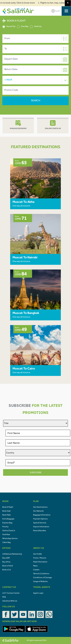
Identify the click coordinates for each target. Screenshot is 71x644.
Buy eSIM (6, 558)
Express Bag (7, 523)
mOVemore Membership (12, 554)
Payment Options (40, 519)
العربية (56, 11)
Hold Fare (6, 535)
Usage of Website (40, 582)
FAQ (4, 597)
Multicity (36, 27)
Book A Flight (8, 507)
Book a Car (7, 570)
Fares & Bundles (40, 531)
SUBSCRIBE (36, 472)
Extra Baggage (8, 519)
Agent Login (38, 593)
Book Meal (6, 515)
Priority (5, 527)
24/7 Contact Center (11, 593)
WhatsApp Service (10, 539)
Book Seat (6, 511)
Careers (36, 570)
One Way (23, 27)
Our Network (38, 511)
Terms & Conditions (41, 574)
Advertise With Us (10, 601)
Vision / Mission (40, 558)
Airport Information (41, 527)
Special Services (40, 523)
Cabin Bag (6, 543)
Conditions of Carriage (42, 578)
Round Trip (9, 27)
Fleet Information (40, 562)
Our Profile (37, 554)
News (35, 566)
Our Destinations (40, 507)
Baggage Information (42, 515)
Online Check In (9, 531)
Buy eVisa (6, 562)
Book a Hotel (8, 566)
